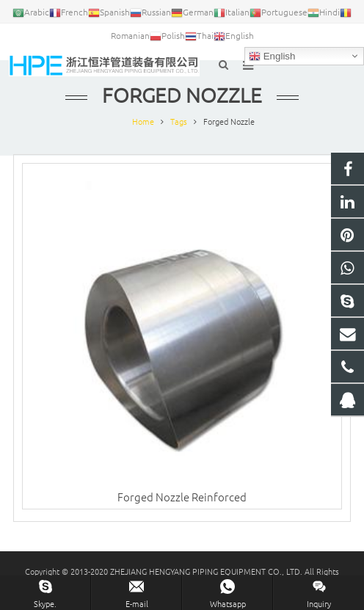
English (272, 57)
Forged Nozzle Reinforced (182, 497)
